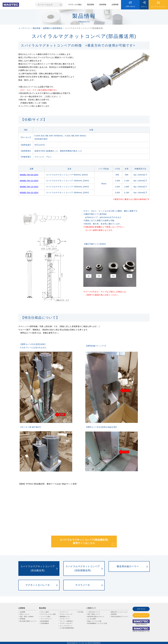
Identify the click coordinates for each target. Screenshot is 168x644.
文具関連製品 (45, 623)
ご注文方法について (94, 612)
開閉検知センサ (65, 617)
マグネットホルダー (66, 623)
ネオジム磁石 (45, 612)
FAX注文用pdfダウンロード (120, 617)
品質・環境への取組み (27, 617)
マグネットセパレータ (38, 585)
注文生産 (81, 612)
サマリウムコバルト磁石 (48, 614)
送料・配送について (94, 614)
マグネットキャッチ (66, 614)
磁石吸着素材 (45, 621)
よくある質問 (92, 619)
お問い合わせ (141, 609)
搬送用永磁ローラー (128, 566)
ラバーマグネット (46, 619)
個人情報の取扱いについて (28, 621)
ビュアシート (64, 612)
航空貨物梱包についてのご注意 (97, 623)
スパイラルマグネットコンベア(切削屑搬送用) (83, 568)
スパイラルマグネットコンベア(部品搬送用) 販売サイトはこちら (84, 541)
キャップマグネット (66, 626)
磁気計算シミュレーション (119, 612)
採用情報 (23, 619)
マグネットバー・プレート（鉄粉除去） (67, 620)
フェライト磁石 (45, 617)
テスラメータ (83, 585)
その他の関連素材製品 (67, 628)
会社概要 (23, 612)
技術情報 (114, 614)
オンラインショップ (141, 615)
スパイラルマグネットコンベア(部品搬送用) (38, 568)
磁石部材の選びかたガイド (96, 617)
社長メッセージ (25, 614)
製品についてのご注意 (94, 621)
